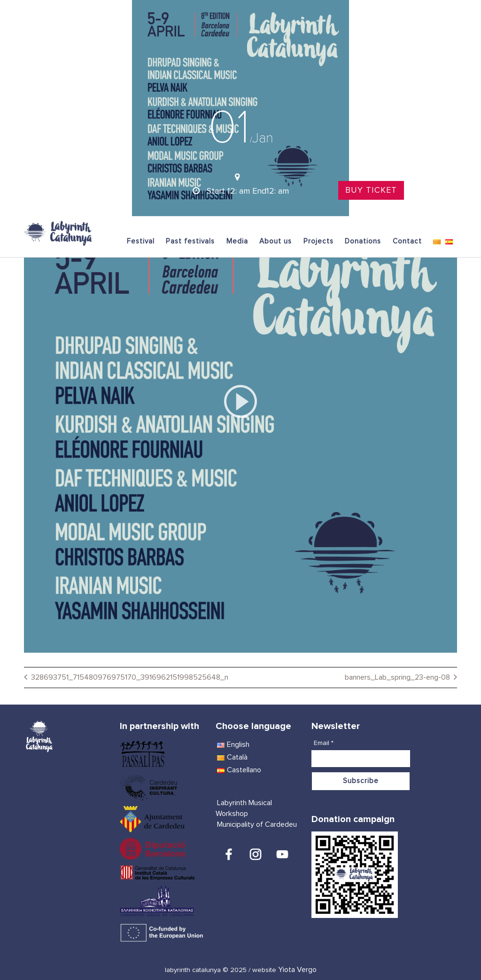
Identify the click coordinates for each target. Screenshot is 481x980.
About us (275, 241)
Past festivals (190, 241)
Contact (407, 241)
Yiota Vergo (297, 970)
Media (237, 241)
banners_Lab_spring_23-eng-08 (397, 677)
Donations (363, 241)
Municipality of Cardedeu (257, 824)
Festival (141, 241)
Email (324, 743)
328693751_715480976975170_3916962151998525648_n (130, 677)
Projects (318, 241)
